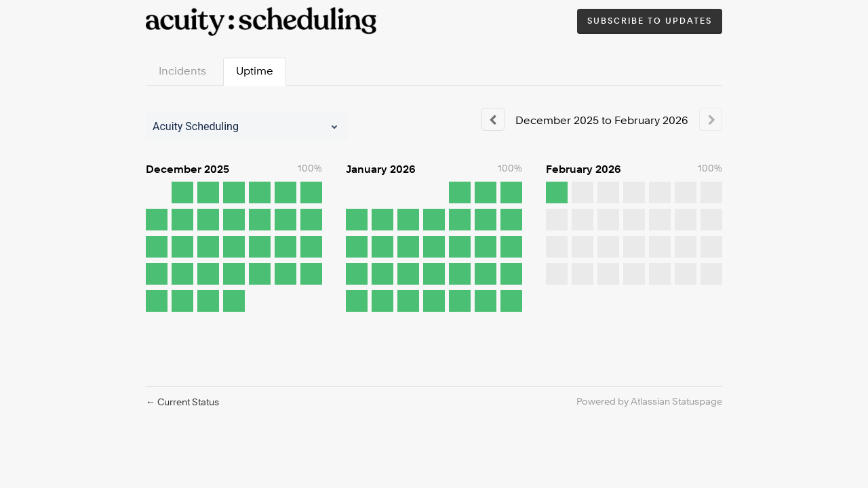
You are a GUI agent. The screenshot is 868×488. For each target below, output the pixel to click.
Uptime (255, 72)
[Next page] (711, 119)
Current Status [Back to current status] (182, 403)
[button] (650, 22)
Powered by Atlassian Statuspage (649, 402)
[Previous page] (493, 119)
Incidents (182, 72)
